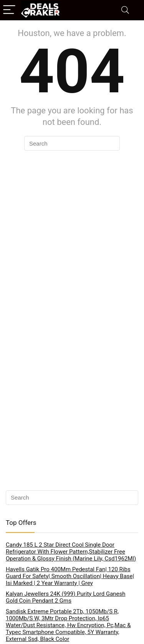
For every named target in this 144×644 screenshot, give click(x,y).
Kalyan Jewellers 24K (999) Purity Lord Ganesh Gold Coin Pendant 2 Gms (66, 597)
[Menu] (9, 10)
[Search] (125, 10)
